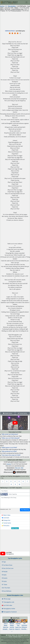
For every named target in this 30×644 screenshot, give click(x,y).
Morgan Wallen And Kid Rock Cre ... (12, 626)
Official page (6, 599)
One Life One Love (8, 568)
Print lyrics (6, 526)
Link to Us (26, 635)
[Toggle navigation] (26, 2)
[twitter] (6, 635)
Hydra (4, 575)
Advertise (15, 637)
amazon (9, 464)
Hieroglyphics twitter (8, 609)
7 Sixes (4, 585)
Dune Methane (7, 591)
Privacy (9, 635)
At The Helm (6, 588)
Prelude (5, 572)
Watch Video (6, 515)
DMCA (13, 635)
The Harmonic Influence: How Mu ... (24, 625)
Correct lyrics (22, 413)
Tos (16, 635)
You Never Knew (7, 565)
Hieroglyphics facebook (9, 612)
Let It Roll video (7, 605)
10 (19, 484)
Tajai (22, 468)
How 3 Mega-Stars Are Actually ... (6, 625)
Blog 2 (20, 637)
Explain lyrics (8, 413)
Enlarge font (6, 520)
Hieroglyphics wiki (8, 602)
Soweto (5, 578)
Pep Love (18, 468)
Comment (5, 518)
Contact (11, 637)
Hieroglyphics (12, 6)
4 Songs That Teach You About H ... (18, 625)
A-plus (4, 581)
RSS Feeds (20, 635)
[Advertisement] (15, 20)
